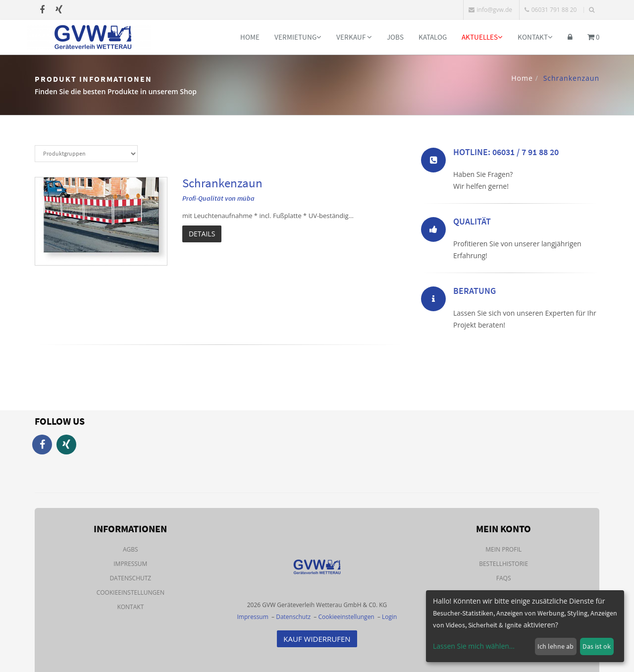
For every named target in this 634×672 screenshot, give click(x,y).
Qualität (472, 224)
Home (250, 37)
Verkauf (354, 37)
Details (202, 234)
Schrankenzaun (222, 183)
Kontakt (535, 37)
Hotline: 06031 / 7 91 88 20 (506, 155)
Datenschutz (130, 578)
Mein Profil (503, 549)
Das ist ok (597, 646)
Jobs (395, 37)
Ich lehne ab (555, 646)
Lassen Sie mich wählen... (474, 646)
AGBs (131, 549)
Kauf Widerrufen (317, 639)
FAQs (504, 578)
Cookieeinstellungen (131, 592)
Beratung (475, 294)
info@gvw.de (490, 10)
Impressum (130, 564)
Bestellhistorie (503, 564)
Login (389, 617)
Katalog (433, 37)
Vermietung (298, 37)
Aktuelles (482, 37)
